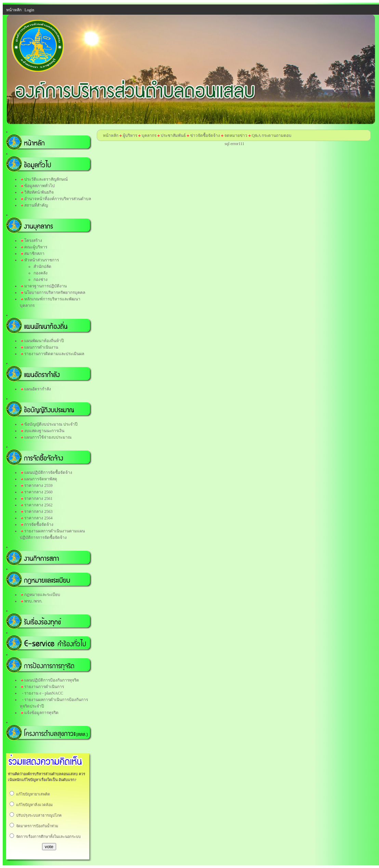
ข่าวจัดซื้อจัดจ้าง (205, 135)
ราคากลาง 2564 (38, 518)
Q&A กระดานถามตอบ (272, 135)
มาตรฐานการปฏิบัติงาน (45, 286)
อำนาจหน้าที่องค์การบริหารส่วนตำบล (58, 199)
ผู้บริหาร (129, 135)
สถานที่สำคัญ (36, 205)
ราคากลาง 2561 (38, 498)
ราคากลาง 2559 (38, 485)
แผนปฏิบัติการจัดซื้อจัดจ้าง (48, 472)
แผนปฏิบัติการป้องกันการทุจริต (52, 680)
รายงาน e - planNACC (44, 693)
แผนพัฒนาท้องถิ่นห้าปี (44, 341)
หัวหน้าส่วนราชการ (42, 260)
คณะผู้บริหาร (36, 247)
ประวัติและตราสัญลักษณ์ (46, 179)
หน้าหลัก (111, 135)
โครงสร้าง (33, 241)
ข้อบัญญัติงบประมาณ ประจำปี (51, 424)
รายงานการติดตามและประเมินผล (54, 354)
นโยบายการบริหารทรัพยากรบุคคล (55, 293)
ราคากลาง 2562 (38, 505)
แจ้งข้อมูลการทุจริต (41, 713)
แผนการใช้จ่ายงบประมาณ (48, 437)
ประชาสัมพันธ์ (173, 135)
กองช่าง (41, 280)
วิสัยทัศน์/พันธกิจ (39, 192)
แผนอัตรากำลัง (38, 389)
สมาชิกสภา (34, 254)
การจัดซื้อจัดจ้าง (39, 524)
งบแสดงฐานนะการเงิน (44, 431)
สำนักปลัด (42, 267)
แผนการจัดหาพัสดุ (41, 479)
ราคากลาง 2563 (38, 511)
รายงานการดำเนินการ (44, 687)
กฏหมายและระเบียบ (42, 595)
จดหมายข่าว (236, 135)
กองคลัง (41, 273)
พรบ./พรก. (33, 601)
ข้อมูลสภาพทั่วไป (40, 186)
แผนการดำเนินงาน (41, 347)
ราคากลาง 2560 (38, 492)
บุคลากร (149, 135)
